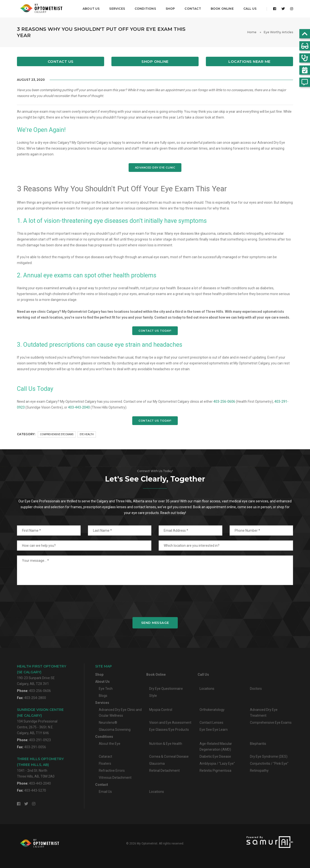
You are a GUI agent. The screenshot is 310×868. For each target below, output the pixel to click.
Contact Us (61, 61)
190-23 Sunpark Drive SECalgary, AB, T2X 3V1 (42, 675)
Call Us (250, 9)
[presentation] (155, 601)
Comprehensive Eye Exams (57, 434)
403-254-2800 (35, 698)
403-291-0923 (40, 740)
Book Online (222, 9)
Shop (170, 9)
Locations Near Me (249, 61)
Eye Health (87, 434)
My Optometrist (147, 844)
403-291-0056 (35, 747)
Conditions (145, 9)
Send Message (155, 623)
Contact (193, 9)
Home (252, 32)
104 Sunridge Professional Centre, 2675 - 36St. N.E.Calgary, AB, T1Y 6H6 (40, 721)
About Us (91, 9)
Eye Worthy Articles (278, 32)
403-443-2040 (79, 407)
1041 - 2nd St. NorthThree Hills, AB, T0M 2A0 (40, 768)
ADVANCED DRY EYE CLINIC (155, 168)
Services (117, 9)
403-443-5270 (35, 790)
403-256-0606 (224, 402)
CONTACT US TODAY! (155, 331)
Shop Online (155, 61)
